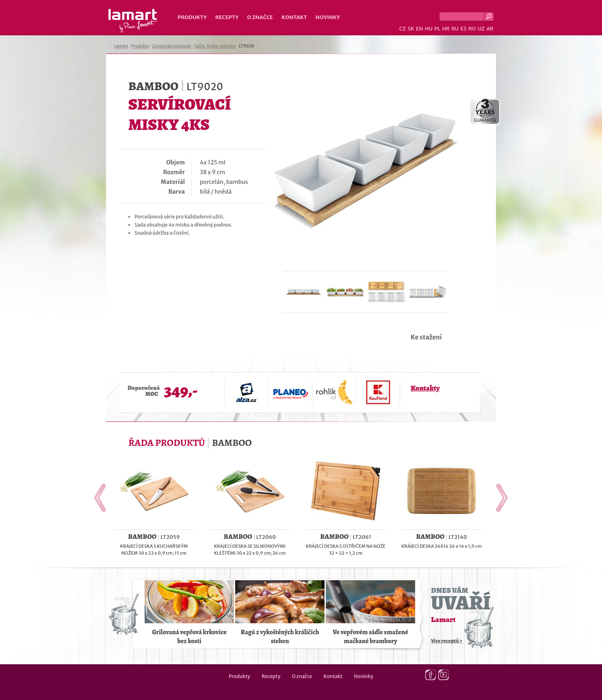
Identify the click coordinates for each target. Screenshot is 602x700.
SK (411, 29)
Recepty (227, 17)
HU (429, 29)
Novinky (328, 17)
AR (490, 29)
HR (446, 29)
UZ (481, 29)
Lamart (133, 21)
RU (455, 29)
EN (420, 29)
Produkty (192, 17)
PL (437, 29)
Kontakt (294, 17)
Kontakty (425, 388)
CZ (403, 29)
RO (472, 29)
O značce (260, 17)
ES (464, 29)
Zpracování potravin (172, 46)
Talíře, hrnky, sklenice (215, 46)
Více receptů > (447, 641)
